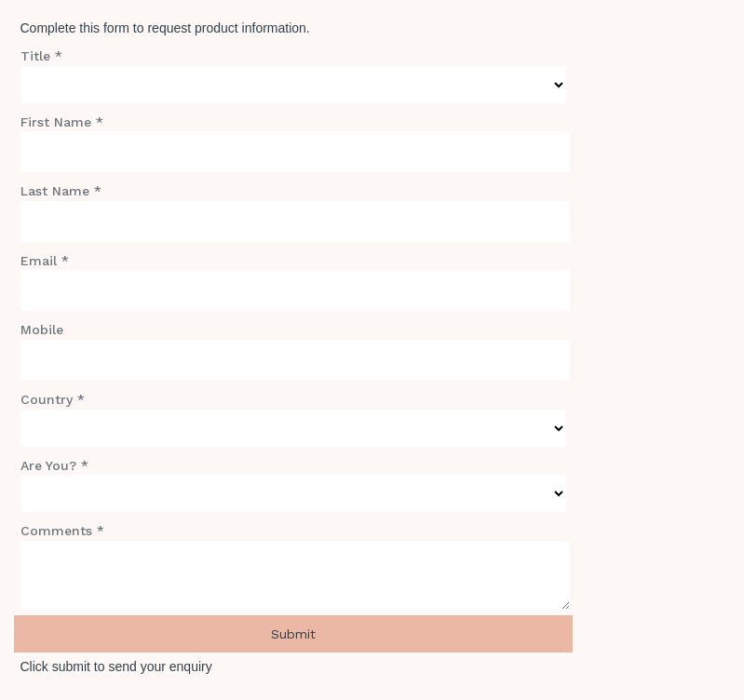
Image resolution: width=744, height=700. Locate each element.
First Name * (62, 122)
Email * (45, 261)
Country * (53, 399)
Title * (41, 56)
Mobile (42, 330)
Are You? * (54, 465)
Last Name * (61, 191)
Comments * (62, 531)
